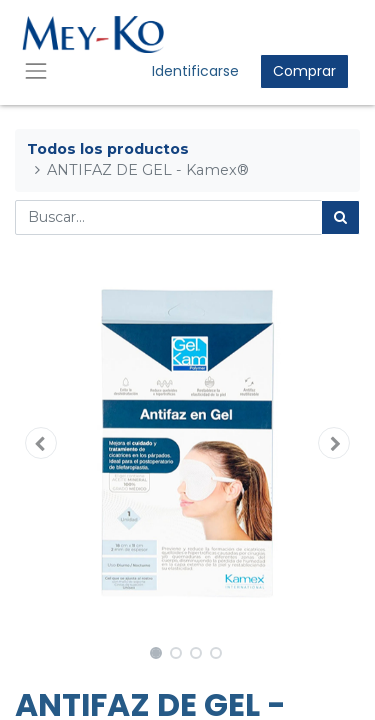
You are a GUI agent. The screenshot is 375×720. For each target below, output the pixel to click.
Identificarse (195, 71)
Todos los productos (108, 149)
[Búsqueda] (340, 217)
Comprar (304, 71)
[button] (41, 443)
